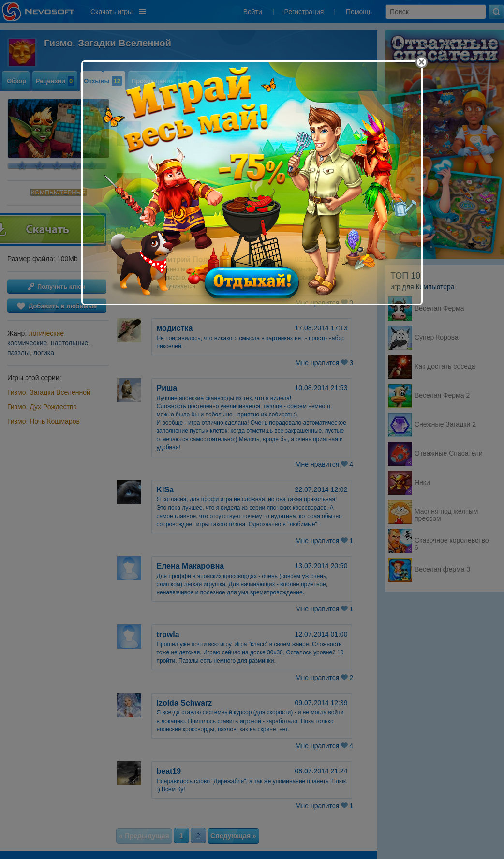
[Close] (422, 62)
